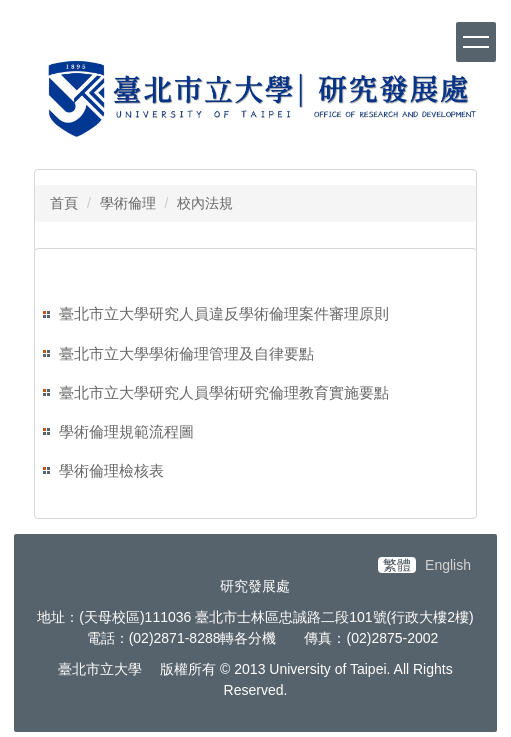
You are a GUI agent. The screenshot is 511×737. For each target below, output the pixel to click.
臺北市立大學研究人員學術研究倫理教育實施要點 (224, 392)
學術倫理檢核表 (111, 470)
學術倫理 (128, 203)
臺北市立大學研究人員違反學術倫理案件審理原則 (224, 313)
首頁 (64, 203)
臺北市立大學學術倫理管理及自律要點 (186, 353)
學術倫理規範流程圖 (126, 431)
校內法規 (205, 203)
